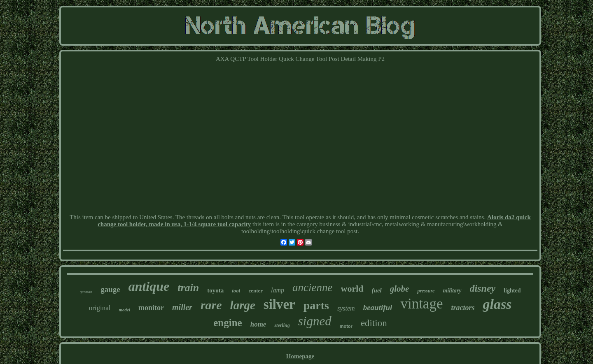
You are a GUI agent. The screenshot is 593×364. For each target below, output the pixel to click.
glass (497, 304)
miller (182, 307)
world (352, 289)
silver (279, 304)
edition (374, 323)
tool (236, 291)
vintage (421, 304)
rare (211, 305)
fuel (377, 290)
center (256, 291)
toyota (215, 290)
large (243, 305)
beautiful (378, 307)
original (100, 308)
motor (346, 326)
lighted (512, 291)
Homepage (300, 356)
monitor (151, 308)
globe (400, 289)
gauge (110, 289)
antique (149, 286)
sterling (282, 325)
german (86, 292)
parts (316, 305)
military (452, 291)
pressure (426, 291)
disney (483, 288)
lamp (278, 290)
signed (315, 321)
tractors (463, 308)
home (258, 324)
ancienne (312, 287)
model (125, 310)
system (346, 308)
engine (228, 323)
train (188, 288)
